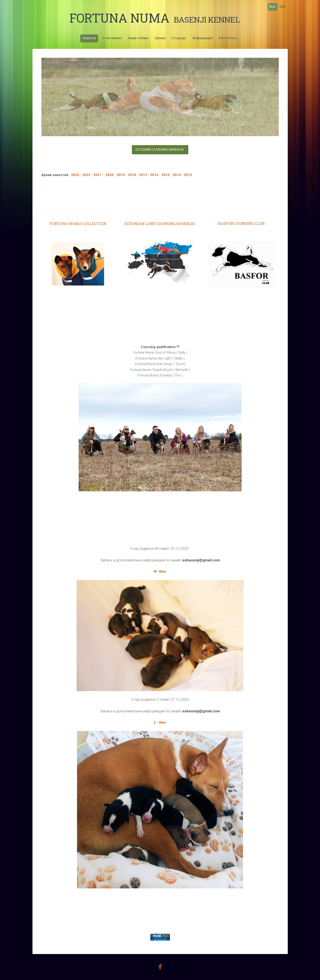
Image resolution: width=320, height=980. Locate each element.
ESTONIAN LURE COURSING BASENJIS (160, 224)
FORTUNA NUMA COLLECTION (78, 224)
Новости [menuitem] (89, 38)
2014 (177, 175)
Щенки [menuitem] (160, 38)
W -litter (160, 572)
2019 (121, 175)
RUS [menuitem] (272, 6)
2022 (86, 175)
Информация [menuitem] (202, 38)
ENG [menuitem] (283, 6)
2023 (75, 175)
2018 (132, 175)
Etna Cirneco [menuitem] (228, 38)
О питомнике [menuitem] (112, 38)
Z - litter (160, 722)
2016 (154, 175)
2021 (97, 175)
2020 (109, 175)
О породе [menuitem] (179, 38)
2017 (143, 175)
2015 (165, 175)
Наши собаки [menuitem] (138, 38)
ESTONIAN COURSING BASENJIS (160, 150)
